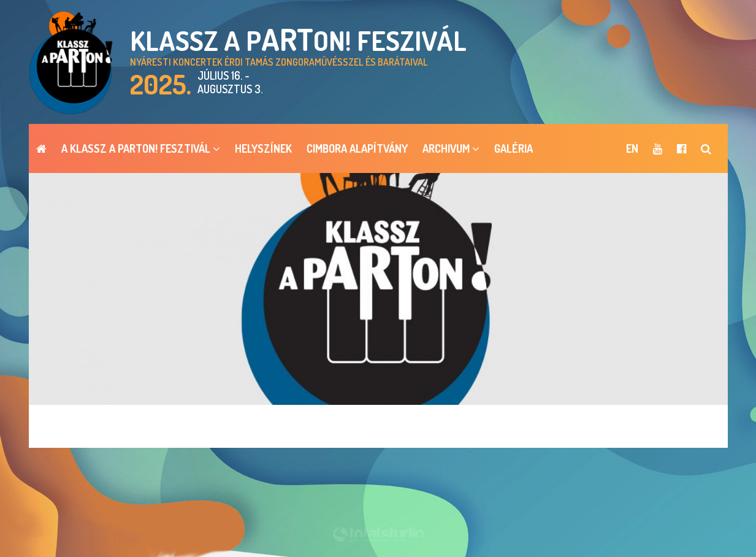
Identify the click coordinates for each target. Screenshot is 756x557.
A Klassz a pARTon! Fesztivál (141, 148)
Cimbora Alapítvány (357, 148)
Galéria (514, 148)
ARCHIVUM (451, 148)
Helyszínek (263, 148)
